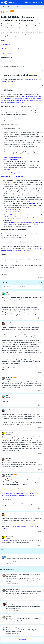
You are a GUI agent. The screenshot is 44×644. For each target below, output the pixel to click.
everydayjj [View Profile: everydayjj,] (9, 584)
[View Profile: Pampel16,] (3, 411)
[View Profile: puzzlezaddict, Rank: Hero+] (3, 378)
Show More (4, 550)
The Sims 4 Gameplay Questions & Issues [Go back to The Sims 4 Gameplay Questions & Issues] (11, 7)
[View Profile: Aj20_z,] (3, 294)
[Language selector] (27, 2)
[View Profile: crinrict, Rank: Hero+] (3, 12)
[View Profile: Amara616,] (4, 591)
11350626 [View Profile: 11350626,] (9, 610)
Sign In (40, 2)
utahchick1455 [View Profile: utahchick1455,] (10, 622)
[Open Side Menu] (2, 2)
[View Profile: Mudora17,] (3, 324)
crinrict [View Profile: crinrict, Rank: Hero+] (8, 11)
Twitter (31, 79)
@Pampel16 (5, 504)
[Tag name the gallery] (5, 275)
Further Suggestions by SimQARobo (12, 176)
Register (35, 2)
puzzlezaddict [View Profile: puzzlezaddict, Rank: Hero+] (9, 377)
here (9, 169)
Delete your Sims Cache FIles (13, 158)
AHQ (14, 81)
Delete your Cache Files (11, 160)
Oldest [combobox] (40, 283)
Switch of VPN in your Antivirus (13, 173)
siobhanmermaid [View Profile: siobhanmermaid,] (10, 514)
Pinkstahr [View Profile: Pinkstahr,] (8, 458)
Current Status (6, 44)
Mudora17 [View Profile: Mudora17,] (8, 323)
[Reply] (40, 278)
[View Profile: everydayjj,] (4, 576)
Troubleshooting (6, 53)
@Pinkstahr (23, 504)
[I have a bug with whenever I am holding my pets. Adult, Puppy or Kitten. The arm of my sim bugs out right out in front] (24, 619)
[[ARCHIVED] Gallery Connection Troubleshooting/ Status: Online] (8, 295)
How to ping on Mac (13, 211)
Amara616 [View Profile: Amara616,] (9, 597)
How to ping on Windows (15, 209)
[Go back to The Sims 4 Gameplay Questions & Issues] (25, 556)
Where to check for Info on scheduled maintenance (16, 49)
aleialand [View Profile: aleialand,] (9, 634)
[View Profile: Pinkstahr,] (3, 459)
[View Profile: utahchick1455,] (4, 617)
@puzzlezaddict (6, 400)
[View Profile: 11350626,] (4, 604)
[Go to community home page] (9, 2)
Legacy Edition (18, 119)
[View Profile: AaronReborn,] (3, 433)
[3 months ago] (15, 584)
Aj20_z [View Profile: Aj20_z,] (7, 293)
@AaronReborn (13, 504)
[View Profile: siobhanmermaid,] (3, 515)
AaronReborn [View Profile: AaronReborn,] (9, 432)
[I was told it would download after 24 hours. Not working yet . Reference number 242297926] (24, 631)
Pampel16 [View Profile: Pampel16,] (8, 410)
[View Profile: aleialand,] (4, 629)
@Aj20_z (4, 382)
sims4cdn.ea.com (32, 203)
